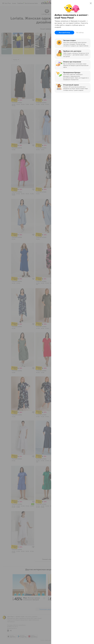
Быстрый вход (64, 33)
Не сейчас (80, 33)
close (91, 3)
